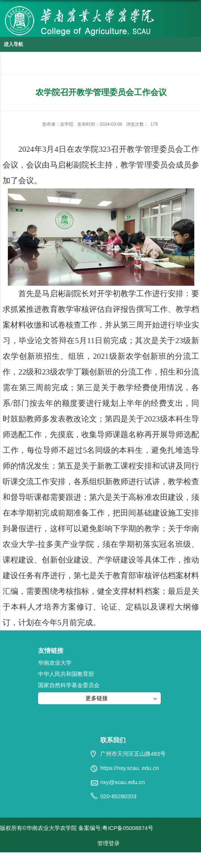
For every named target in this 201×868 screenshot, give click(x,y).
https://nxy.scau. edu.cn (129, 768)
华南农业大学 (55, 663)
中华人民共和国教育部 (66, 674)
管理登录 (109, 843)
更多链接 (97, 698)
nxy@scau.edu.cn (123, 782)
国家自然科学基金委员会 (69, 685)
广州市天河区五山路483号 (133, 754)
